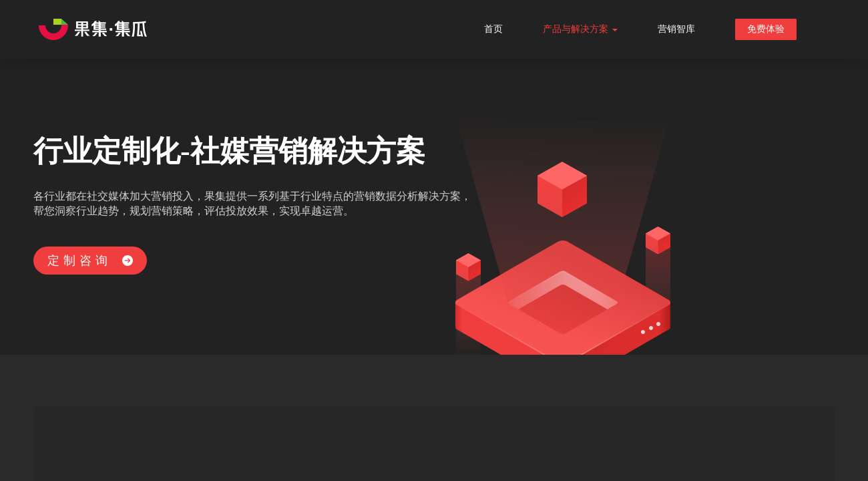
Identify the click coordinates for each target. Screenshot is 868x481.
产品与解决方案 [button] (580, 29)
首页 (493, 29)
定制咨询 (90, 261)
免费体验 (766, 29)
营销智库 (676, 29)
